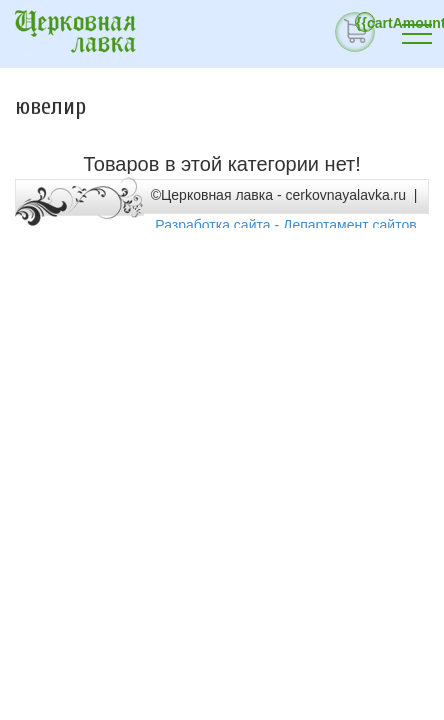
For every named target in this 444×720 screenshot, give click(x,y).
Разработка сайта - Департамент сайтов (285, 225)
